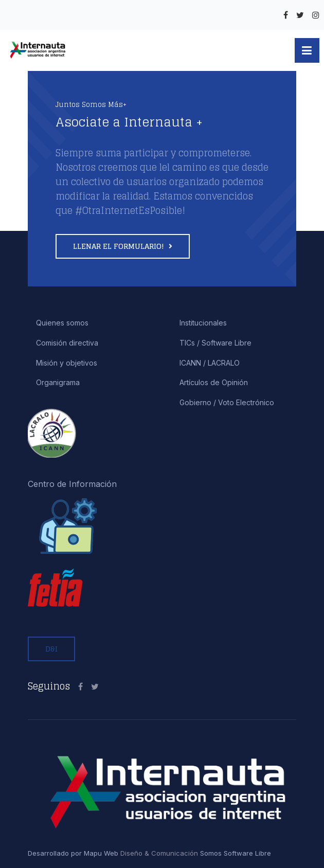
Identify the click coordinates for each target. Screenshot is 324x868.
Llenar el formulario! (120, 246)
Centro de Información (72, 484)
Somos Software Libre (235, 853)
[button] (307, 50)
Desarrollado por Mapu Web (73, 853)
